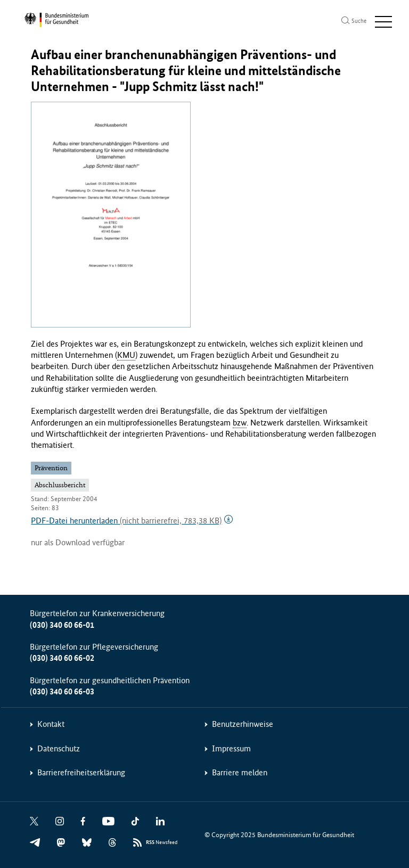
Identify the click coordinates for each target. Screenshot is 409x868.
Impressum (231, 748)
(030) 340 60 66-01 (62, 625)
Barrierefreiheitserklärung (81, 772)
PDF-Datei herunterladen (126, 521)
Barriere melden (240, 772)
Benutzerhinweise (243, 724)
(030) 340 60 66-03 (62, 691)
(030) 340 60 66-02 (62, 658)
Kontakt (51, 724)
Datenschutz (59, 748)
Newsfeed (162, 843)
